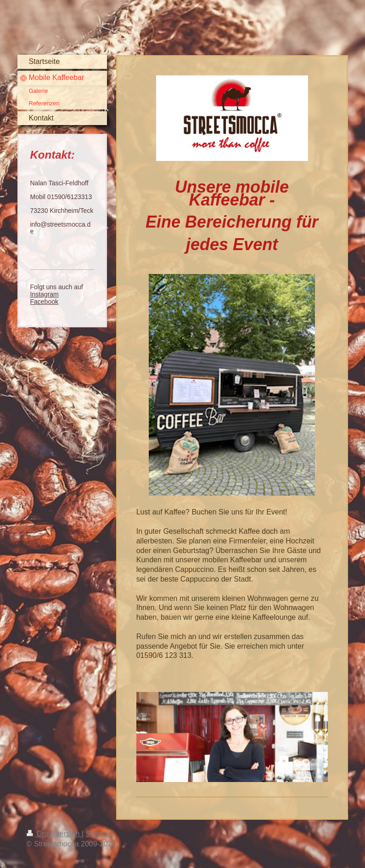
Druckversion (54, 834)
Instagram (45, 294)
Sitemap (99, 834)
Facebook (44, 302)
